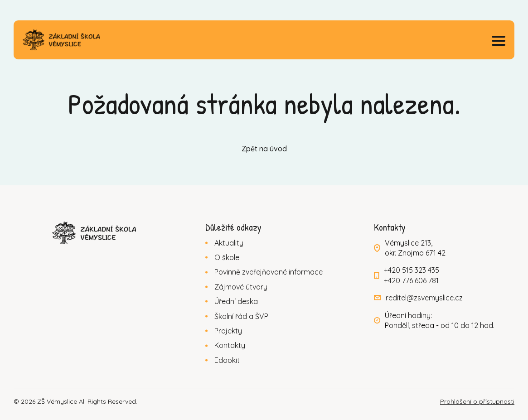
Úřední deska (236, 301)
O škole (227, 257)
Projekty (228, 331)
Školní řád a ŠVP (241, 316)
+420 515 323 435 (412, 270)
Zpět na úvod (264, 149)
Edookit (227, 360)
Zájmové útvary (241, 287)
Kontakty (230, 345)
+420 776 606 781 (411, 280)
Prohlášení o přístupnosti (477, 401)
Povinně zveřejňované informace (269, 272)
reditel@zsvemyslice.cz (424, 298)
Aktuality (229, 243)
